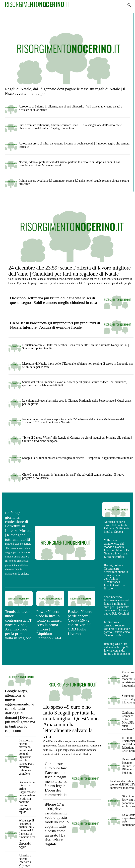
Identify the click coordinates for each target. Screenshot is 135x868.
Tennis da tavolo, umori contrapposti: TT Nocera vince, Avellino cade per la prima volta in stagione (19, 625)
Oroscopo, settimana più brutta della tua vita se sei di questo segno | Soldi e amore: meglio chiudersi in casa (53, 300)
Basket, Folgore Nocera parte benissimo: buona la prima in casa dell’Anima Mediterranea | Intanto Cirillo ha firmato (116, 577)
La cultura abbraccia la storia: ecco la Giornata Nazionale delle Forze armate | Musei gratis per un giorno (77, 402)
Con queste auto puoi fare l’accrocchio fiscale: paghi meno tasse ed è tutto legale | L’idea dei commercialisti (57, 779)
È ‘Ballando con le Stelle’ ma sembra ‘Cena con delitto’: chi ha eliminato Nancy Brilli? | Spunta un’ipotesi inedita (76, 347)
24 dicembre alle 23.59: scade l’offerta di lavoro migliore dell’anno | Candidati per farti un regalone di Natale (70, 271)
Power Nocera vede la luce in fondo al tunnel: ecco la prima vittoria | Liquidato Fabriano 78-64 (49, 625)
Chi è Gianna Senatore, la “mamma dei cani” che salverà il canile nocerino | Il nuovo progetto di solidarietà (73, 476)
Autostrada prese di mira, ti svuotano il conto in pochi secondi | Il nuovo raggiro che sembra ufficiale (74, 145)
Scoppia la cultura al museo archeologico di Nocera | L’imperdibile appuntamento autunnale (78, 458)
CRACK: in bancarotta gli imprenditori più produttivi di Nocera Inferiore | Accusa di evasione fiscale (55, 325)
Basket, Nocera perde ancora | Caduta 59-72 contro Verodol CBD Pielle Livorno (80, 623)
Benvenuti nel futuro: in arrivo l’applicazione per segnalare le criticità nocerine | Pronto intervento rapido (27, 797)
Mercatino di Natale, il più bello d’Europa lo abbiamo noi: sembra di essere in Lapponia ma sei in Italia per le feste (77, 365)
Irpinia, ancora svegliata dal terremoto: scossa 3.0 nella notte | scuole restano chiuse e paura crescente (74, 182)
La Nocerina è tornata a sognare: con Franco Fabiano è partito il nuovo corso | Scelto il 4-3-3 (117, 629)
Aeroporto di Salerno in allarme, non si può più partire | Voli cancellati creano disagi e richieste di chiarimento (71, 108)
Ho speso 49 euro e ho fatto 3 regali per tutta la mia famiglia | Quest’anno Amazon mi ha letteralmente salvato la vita (71, 722)
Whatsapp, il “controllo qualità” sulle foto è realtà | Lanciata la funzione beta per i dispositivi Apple (27, 834)
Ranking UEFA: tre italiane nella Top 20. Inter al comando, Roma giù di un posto (117, 649)
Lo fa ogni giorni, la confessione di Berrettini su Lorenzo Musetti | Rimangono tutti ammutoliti (18, 526)
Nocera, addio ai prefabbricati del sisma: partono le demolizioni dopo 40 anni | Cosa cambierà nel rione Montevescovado (69, 164)
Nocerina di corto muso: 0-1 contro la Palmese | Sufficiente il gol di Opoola (117, 527)
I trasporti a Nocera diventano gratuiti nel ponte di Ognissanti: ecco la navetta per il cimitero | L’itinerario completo (27, 757)
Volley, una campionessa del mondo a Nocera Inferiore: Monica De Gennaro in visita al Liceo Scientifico (117, 549)
